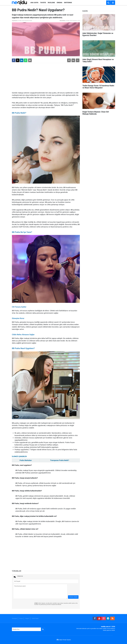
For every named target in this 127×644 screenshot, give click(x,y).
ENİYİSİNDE (68, 3)
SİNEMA (59, 3)
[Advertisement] (46, 77)
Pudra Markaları (26, 460)
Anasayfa (14, 618)
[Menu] (113, 3)
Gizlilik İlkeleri (35, 618)
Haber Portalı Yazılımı (65, 640)
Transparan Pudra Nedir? (60, 460)
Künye (21, 618)
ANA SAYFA (34, 3)
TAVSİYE (43, 3)
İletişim (27, 618)
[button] (69, 60)
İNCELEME (51, 3)
